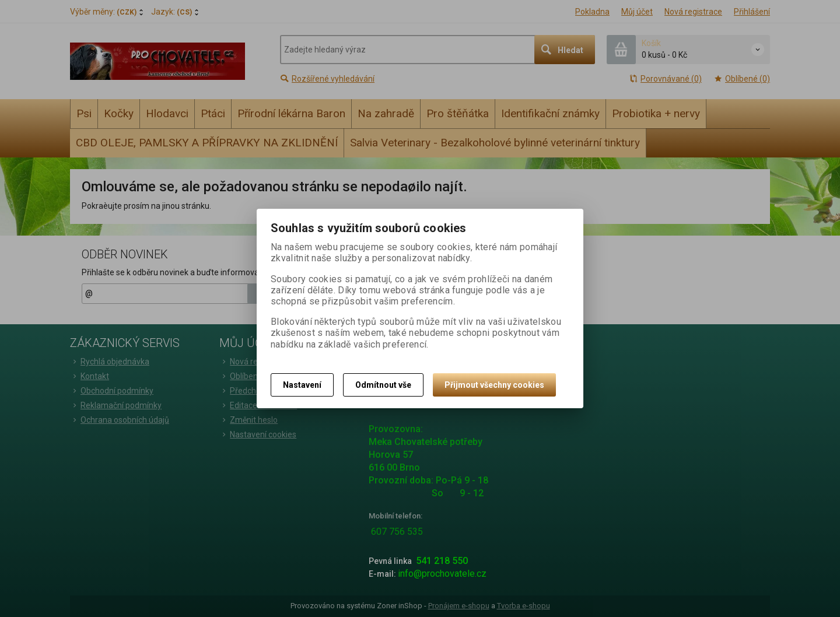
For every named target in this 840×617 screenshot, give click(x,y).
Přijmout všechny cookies (494, 385)
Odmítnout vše (383, 385)
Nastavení (302, 385)
